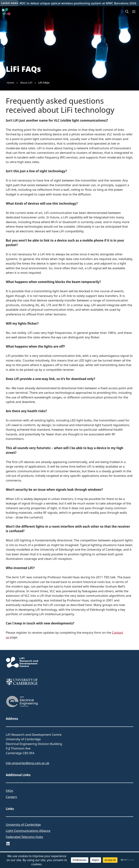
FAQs (9, 791)
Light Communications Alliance (28, 831)
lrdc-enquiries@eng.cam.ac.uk (28, 763)
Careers (11, 797)
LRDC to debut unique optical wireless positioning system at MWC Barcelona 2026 (78, 3)
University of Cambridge (23, 824)
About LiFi (26, 83)
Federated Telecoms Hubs (24, 837)
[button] (127, 12)
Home (10, 83)
